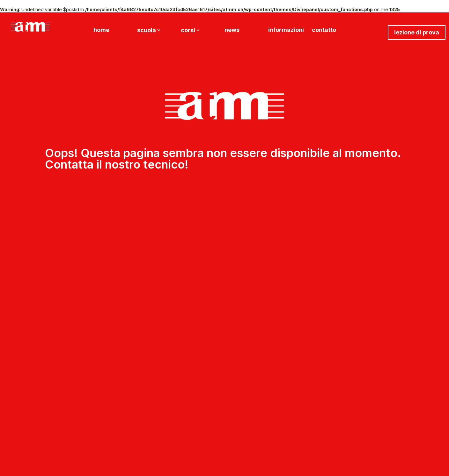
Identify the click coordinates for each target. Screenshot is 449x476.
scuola (147, 31)
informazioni (286, 30)
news (232, 30)
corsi (188, 31)
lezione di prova (417, 32)
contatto (324, 30)
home (101, 30)
